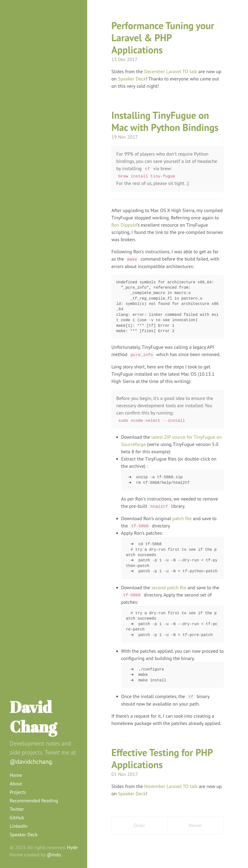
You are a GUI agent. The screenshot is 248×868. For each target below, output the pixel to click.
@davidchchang (31, 762)
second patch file (169, 588)
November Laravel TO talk (171, 786)
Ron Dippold (124, 225)
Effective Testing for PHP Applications (162, 758)
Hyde (72, 847)
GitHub (17, 818)
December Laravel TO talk (170, 72)
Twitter (17, 809)
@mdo (54, 855)
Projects (18, 792)
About (16, 784)
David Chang (33, 717)
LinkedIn (19, 826)
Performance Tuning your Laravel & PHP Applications (163, 38)
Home (16, 775)
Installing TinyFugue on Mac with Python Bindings (165, 121)
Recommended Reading (34, 801)
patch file (182, 518)
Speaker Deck (24, 835)
